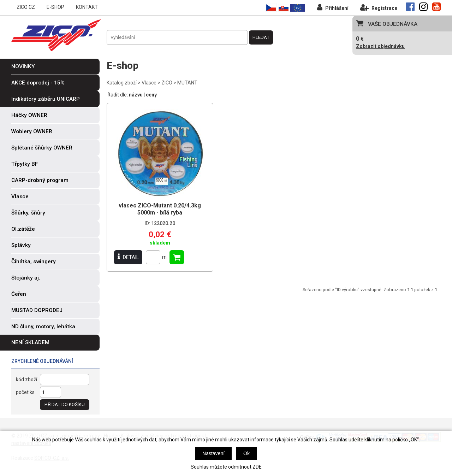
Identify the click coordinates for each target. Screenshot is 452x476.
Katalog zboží (122, 83)
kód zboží (26, 380)
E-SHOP (55, 7)
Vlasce (149, 83)
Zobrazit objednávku (380, 46)
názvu (136, 95)
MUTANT (187, 83)
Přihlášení (333, 7)
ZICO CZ (26, 7)
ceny (151, 95)
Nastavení (213, 453)
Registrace (379, 7)
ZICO (167, 83)
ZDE (257, 467)
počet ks (25, 392)
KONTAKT (87, 7)
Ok (246, 453)
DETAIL (128, 257)
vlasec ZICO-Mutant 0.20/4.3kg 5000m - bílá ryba (160, 209)
